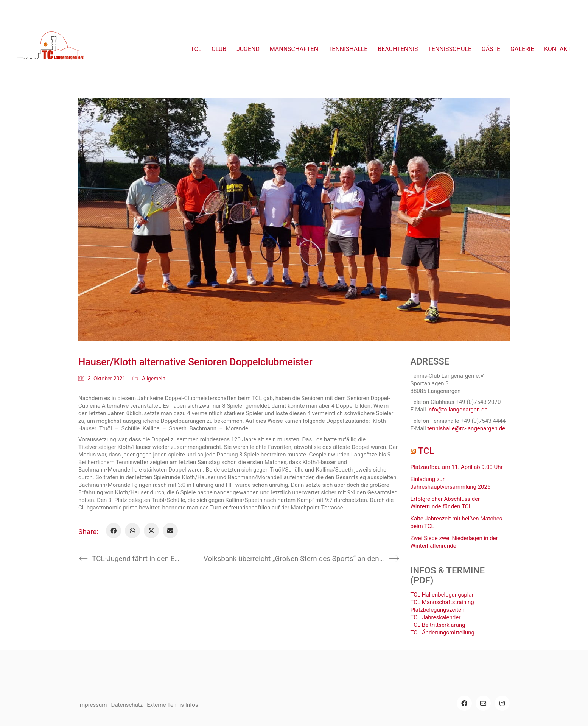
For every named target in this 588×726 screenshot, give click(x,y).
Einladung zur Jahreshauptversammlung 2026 (451, 483)
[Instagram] (502, 703)
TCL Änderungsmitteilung (443, 633)
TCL (426, 451)
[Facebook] (114, 531)
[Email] (170, 531)
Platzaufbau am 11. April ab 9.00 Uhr (457, 467)
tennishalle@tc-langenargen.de (466, 428)
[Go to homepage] (51, 49)
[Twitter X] (151, 531)
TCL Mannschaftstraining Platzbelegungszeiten (442, 606)
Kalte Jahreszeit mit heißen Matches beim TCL (457, 522)
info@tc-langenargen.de (457, 410)
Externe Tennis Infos (172, 705)
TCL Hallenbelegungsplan (443, 595)
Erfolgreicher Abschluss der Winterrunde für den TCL (445, 503)
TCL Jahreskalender (436, 617)
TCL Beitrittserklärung (438, 625)
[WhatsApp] (132, 531)
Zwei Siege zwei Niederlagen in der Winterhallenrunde (454, 542)
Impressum (93, 705)
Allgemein (154, 379)
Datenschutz (127, 705)
